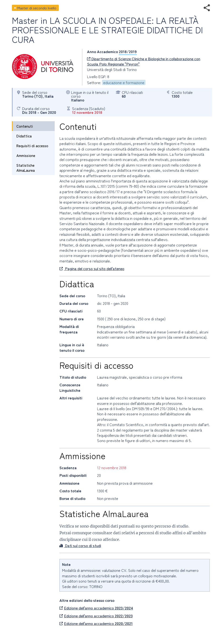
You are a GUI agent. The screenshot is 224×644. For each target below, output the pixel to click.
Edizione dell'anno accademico (96, 608)
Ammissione (26, 155)
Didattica (24, 136)
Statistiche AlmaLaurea (26, 168)
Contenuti (25, 126)
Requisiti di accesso (32, 146)
